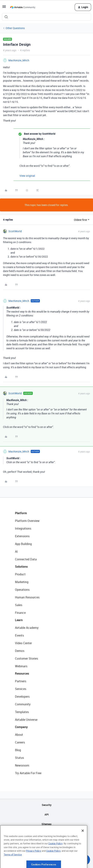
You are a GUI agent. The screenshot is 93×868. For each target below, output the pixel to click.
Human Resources (27, 597)
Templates (22, 712)
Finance (20, 613)
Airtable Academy (27, 628)
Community (23, 704)
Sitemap (46, 824)
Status (19, 758)
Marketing (22, 582)
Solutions (21, 567)
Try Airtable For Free (28, 773)
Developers (22, 697)
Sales (19, 605)
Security (47, 805)
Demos (20, 651)
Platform (21, 513)
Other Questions (15, 28)
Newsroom (22, 765)
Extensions (22, 536)
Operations (22, 590)
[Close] (83, 844)
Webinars (21, 666)
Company (21, 727)
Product (20, 574)
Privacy (46, 834)
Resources (22, 673)
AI (16, 552)
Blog (18, 750)
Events (19, 635)
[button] (4, 8)
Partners (21, 681)
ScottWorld (15, 231)
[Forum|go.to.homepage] (23, 7)
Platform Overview (27, 521)
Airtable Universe (26, 720)
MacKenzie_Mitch (19, 60)
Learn (19, 620)
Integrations (23, 528)
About (19, 735)
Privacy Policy (34, 864)
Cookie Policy (55, 857)
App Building (23, 544)
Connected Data (26, 559)
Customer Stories (26, 658)
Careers (20, 742)
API (47, 814)
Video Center (23, 643)
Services (21, 689)
